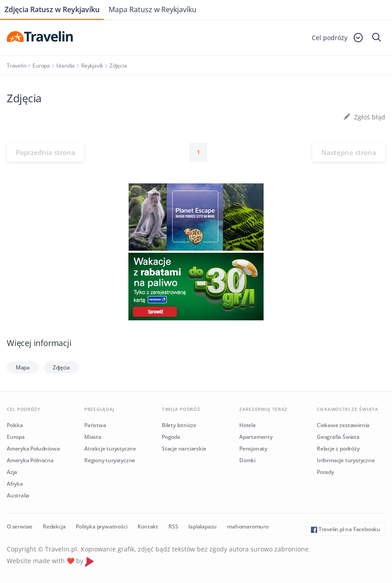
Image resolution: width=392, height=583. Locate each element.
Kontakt (148, 526)
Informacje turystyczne (346, 460)
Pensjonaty (253, 449)
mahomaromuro (248, 526)
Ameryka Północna (30, 460)
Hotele (248, 425)
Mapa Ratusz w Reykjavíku (153, 9)
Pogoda (171, 437)
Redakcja (54, 526)
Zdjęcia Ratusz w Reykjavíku (52, 9)
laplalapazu (203, 526)
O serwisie (20, 526)
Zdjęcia (61, 367)
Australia (18, 495)
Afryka (15, 484)
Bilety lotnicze (179, 425)
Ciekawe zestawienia (343, 425)
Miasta (93, 437)
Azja (12, 472)
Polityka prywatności (101, 526)
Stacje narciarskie (184, 449)
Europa (41, 66)
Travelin (16, 66)
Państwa (95, 425)
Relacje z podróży (338, 449)
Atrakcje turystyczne (110, 449)
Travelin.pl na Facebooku (346, 529)
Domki (247, 460)
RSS (173, 526)
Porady (325, 472)
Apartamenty (256, 437)
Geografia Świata (338, 437)
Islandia (66, 66)
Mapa (23, 367)
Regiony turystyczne (110, 460)
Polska (15, 425)
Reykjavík (92, 66)
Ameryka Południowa (33, 449)
